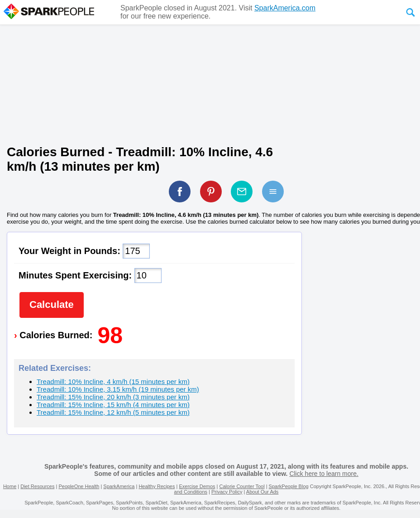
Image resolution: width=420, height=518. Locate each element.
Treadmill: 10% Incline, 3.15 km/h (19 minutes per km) (118, 389)
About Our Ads (262, 492)
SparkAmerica (119, 486)
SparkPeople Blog (289, 486)
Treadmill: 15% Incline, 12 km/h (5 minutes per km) (113, 412)
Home (10, 486)
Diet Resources (37, 486)
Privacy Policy (227, 492)
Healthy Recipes (157, 486)
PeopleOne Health (79, 486)
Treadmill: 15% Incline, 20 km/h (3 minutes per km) (113, 397)
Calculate (52, 305)
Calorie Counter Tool (242, 486)
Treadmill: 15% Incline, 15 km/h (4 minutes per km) (113, 405)
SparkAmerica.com (285, 8)
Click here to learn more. (324, 474)
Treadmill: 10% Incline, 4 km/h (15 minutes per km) (113, 381)
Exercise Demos (197, 486)
